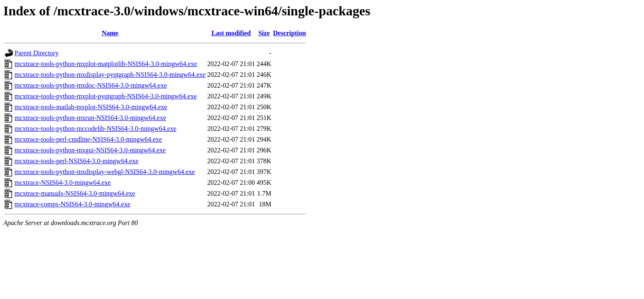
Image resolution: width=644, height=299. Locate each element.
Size (264, 33)
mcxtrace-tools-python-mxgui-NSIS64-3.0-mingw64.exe (90, 150)
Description (289, 33)
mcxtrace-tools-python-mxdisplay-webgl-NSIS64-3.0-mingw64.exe (105, 172)
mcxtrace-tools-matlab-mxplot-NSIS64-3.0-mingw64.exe (91, 107)
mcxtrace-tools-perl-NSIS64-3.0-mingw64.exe (77, 161)
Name (110, 33)
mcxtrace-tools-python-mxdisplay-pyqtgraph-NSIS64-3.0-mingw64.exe (110, 75)
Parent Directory (37, 53)
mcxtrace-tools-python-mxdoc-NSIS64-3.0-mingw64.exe (91, 85)
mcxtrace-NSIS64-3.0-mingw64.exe (63, 183)
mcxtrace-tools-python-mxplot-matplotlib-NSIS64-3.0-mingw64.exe (106, 64)
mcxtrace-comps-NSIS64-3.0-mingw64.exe (72, 204)
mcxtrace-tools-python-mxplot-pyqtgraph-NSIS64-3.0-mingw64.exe (106, 96)
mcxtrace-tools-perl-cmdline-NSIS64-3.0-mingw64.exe (88, 139)
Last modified (231, 33)
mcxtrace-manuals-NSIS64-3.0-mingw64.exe (75, 193)
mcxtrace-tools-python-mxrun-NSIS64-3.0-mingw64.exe (90, 118)
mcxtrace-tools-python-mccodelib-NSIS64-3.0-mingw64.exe (95, 129)
